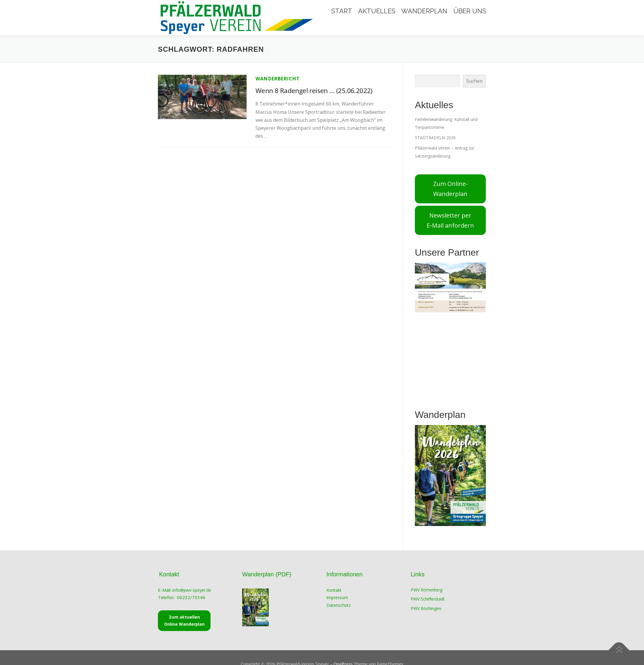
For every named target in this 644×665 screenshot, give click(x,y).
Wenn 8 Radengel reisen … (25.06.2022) (315, 90)
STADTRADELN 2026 (435, 138)
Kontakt (334, 590)
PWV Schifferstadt (428, 599)
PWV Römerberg (427, 590)
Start (342, 11)
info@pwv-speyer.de (192, 590)
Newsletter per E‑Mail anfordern (450, 220)
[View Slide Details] (450, 287)
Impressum (337, 597)
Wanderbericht (278, 79)
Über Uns (470, 11)
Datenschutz (339, 605)
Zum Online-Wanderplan (450, 189)
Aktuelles (377, 11)
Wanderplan (424, 11)
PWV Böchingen (426, 608)
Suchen (474, 81)
